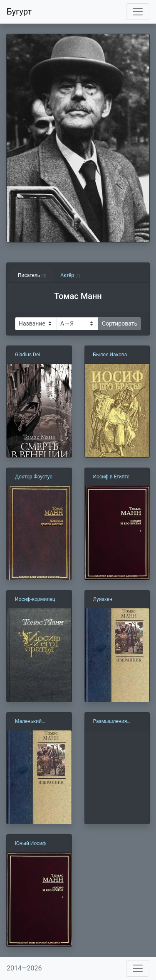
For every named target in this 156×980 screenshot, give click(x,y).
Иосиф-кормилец (35, 599)
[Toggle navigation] (138, 12)
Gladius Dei (27, 355)
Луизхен (103, 599)
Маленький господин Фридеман (39, 722)
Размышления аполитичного (110, 722)
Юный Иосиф (30, 843)
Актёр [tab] (70, 275)
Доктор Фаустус (34, 477)
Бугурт (19, 12)
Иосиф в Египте (111, 477)
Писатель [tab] (32, 275)
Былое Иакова (110, 355)
